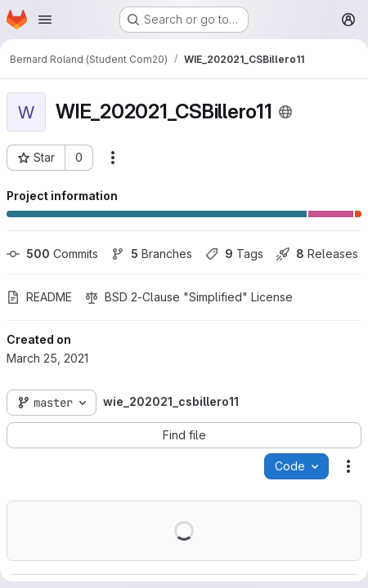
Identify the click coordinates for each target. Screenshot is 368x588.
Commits (52, 254)
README (39, 297)
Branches (152, 254)
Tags (234, 254)
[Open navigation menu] (45, 20)
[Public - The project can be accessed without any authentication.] (285, 112)
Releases (317, 254)
